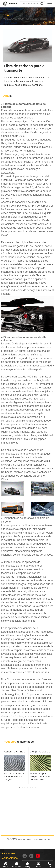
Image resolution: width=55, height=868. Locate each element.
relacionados (18, 742)
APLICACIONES (11, 19)
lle (7, 96)
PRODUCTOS (9, 853)
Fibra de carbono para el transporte (41, 19)
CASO (26, 19)
